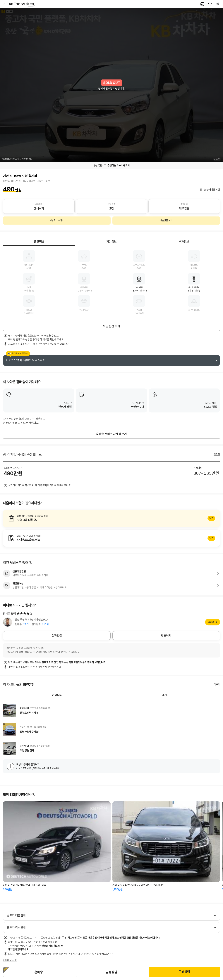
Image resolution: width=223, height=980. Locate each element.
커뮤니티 (57, 695)
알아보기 (111, 518)
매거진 (166, 695)
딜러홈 (211, 622)
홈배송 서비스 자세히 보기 (111, 434)
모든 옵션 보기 (111, 326)
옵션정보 (39, 242)
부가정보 (184, 242)
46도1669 (22, 4)
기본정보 (111, 242)
